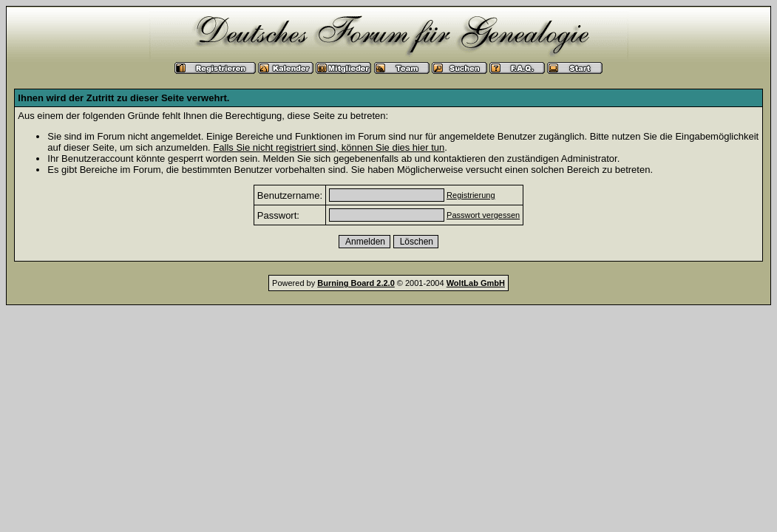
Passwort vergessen (483, 215)
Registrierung (471, 195)
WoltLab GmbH (476, 283)
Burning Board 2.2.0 (356, 283)
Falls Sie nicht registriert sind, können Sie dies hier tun (329, 147)
